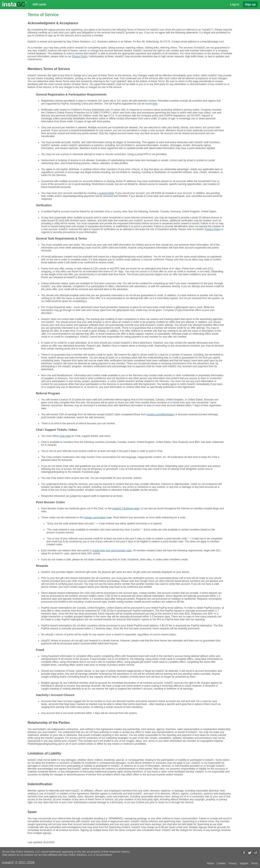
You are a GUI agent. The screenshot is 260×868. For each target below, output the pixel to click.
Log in (235, 4)
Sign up (250, 4)
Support (244, 863)
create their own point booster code (112, 551)
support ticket (106, 193)
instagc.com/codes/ (95, 517)
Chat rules (65, 436)
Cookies (221, 863)
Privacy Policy (80, 56)
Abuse (210, 863)
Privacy (233, 863)
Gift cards (39, 4)
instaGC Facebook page (126, 509)
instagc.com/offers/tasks (160, 414)
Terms (254, 863)
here (155, 104)
